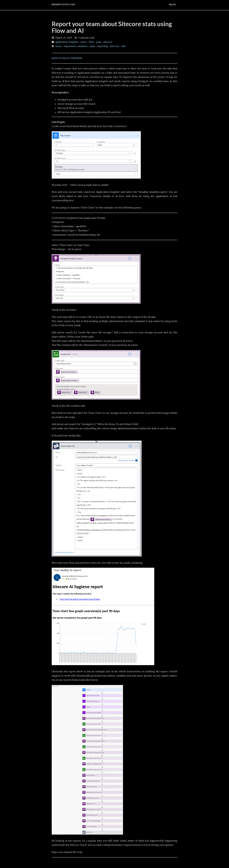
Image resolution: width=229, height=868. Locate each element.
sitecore (108, 42)
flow (91, 42)
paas (99, 42)
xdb (123, 46)
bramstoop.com (63, 4)
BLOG (173, 4)
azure (84, 42)
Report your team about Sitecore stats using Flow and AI (112, 27)
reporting (102, 46)
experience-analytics (76, 46)
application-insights (67, 42)
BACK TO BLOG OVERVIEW (67, 58)
